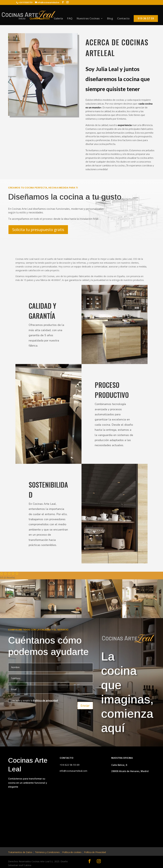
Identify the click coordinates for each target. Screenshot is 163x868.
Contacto (123, 19)
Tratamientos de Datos (20, 852)
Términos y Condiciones (47, 852)
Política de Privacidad (95, 852)
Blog (110, 19)
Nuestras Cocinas (88, 19)
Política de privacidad (45, 700)
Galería (58, 19)
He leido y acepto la (33, 701)
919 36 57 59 (146, 18)
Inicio (22, 19)
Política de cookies (72, 852)
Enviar (85, 705)
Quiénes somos (40, 19)
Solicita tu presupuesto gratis (38, 230)
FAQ (70, 19)
